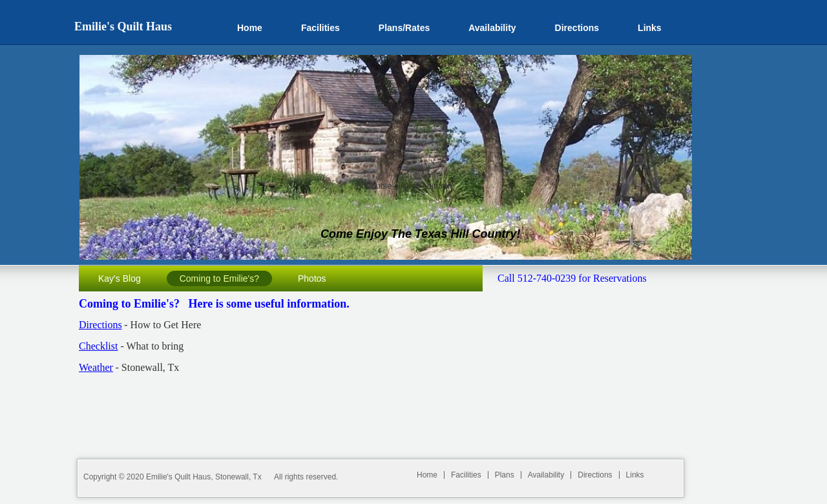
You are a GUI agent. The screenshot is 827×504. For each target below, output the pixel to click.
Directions (100, 325)
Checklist (98, 346)
